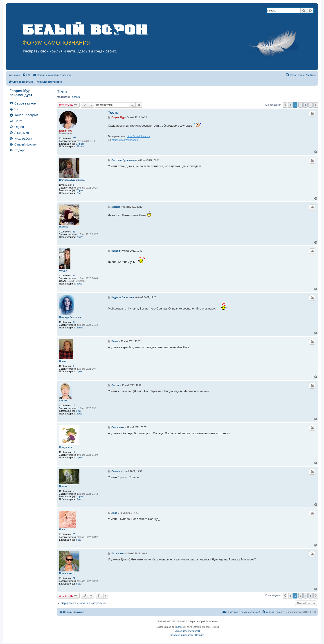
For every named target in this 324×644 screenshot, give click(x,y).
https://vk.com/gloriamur (125, 140)
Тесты (63, 92)
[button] (285, 105)
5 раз (79, 284)
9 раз (79, 411)
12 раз (79, 497)
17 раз (79, 190)
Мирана (63, 227)
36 (74, 276)
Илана (63, 361)
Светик (63, 401)
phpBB (180, 627)
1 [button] (290, 105)
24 (74, 578)
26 (74, 534)
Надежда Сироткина (70, 317)
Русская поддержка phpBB (187, 631)
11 (74, 452)
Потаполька (66, 573)
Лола (62, 529)
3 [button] (300, 105)
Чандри (63, 271)
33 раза (80, 144)
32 (74, 322)
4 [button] (305, 105)
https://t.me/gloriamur (138, 136)
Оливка (63, 486)
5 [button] (311, 105)
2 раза (80, 193)
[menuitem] (27, 75)
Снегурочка (66, 447)
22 (74, 232)
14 (74, 406)
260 (75, 138)
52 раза (80, 147)
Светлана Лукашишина (72, 180)
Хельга (76, 97)
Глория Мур (66, 131)
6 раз (79, 414)
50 (74, 491)
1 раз (79, 372)
